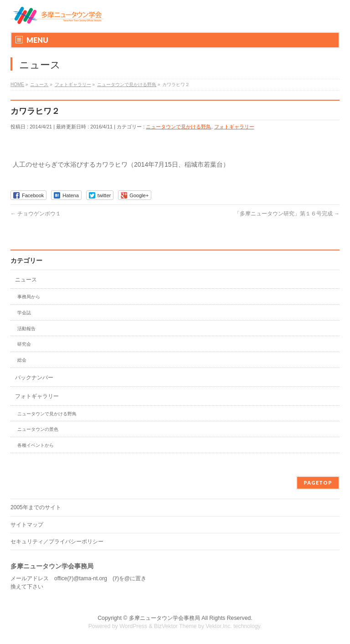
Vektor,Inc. (219, 626)
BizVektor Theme (175, 626)
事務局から (29, 297)
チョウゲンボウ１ (36, 214)
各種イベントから (36, 445)
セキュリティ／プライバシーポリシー (57, 542)
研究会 (24, 344)
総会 (22, 360)
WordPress (133, 626)
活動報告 (26, 329)
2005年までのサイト (36, 507)
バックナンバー (34, 378)
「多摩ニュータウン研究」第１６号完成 (287, 214)
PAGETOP (318, 483)
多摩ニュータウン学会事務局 (165, 618)
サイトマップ (27, 525)
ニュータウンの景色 (38, 429)
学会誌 (24, 313)
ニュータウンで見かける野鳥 (178, 127)
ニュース (26, 280)
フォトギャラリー (234, 127)
